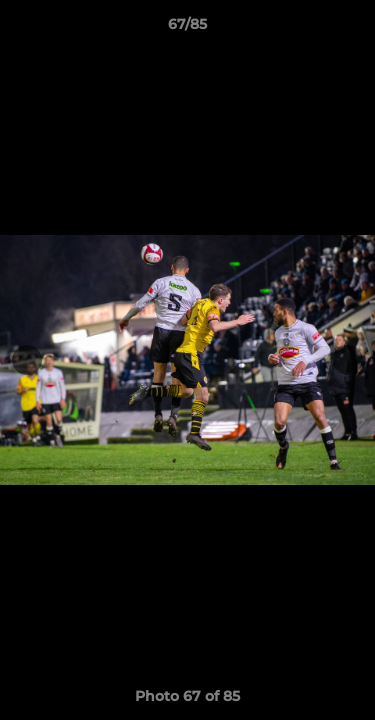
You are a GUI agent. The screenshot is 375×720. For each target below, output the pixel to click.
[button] (351, 29)
